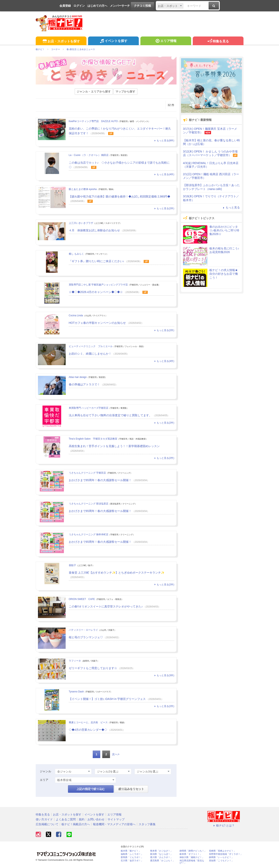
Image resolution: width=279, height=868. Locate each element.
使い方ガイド (44, 819)
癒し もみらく (76, 254)
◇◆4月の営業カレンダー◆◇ (88, 730)
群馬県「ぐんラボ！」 (132, 857)
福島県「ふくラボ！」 (132, 854)
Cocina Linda (76, 315)
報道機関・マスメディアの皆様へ (114, 824)
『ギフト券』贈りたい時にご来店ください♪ (96, 261)
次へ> (116, 754)
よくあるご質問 (66, 819)
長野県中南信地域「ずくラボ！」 (226, 854)
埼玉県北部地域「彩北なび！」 (192, 862)
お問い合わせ (96, 819)
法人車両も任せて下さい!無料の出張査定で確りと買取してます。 (110, 415)
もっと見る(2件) (164, 208)
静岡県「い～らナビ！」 (221, 857)
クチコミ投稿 (142, 6)
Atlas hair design (78, 377)
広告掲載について (47, 824)
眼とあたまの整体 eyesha (83, 189)
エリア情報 (166, 41)
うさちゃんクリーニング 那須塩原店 (89, 504)
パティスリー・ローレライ (83, 630)
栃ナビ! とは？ (224, 825)
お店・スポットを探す (61, 41)
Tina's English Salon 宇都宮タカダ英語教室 (93, 439)
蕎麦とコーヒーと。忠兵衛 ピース (88, 722)
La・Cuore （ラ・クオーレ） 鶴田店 (89, 155)
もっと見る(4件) (164, 174)
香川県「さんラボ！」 (161, 857)
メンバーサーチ (120, 6)
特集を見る (218, 41)
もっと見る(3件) (164, 675)
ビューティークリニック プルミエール (91, 346)
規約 (82, 819)
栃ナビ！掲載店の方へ (76, 824)
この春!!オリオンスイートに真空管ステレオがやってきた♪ (106, 606)
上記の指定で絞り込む (91, 789)
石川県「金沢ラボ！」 (132, 861)
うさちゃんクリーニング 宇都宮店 (87, 473)
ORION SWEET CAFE (82, 599)
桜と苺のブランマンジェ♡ (86, 637)
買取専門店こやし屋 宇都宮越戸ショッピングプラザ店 (98, 285)
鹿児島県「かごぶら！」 (162, 861)
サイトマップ (116, 819)
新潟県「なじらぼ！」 (161, 854)
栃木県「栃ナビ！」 (131, 851)
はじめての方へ (97, 6)
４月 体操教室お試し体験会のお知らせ (94, 230)
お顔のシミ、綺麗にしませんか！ (90, 354)
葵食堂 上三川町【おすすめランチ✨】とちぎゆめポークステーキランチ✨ (117, 573)
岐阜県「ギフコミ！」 (191, 854)
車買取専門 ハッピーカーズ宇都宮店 (89, 408)
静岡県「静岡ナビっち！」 (193, 851)
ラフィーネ (75, 661)
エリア (44, 780)
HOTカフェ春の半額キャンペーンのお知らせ (97, 323)
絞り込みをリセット (131, 789)
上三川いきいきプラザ (81, 223)
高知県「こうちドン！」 (221, 861)
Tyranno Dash (76, 692)
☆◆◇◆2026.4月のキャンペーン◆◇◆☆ (96, 292)
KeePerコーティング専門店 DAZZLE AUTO (93, 121)
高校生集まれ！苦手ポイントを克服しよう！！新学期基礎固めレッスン (116, 446)
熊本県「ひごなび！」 (161, 851)
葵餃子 (72, 565)
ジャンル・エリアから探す (94, 91)
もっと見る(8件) (164, 141)
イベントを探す (113, 41)
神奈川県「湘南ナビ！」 (192, 857)
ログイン (79, 6)
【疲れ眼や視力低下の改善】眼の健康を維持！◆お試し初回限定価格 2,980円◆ (120, 196)
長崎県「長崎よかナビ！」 (222, 851)
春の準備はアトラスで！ (84, 384)
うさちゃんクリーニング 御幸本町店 (89, 534)
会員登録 (65, 6)
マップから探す (125, 91)
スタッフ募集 (147, 824)
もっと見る (231, 207)
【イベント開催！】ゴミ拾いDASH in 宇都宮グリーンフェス (107, 699)
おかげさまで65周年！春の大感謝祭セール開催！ (100, 480)
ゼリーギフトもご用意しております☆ (93, 668)
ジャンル (45, 771)
